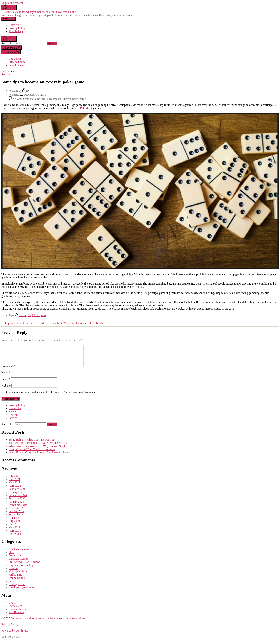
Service (6, 74)
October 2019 (16, 516)
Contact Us (15, 25)
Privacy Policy (17, 28)
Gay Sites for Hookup (21, 569)
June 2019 (14, 528)
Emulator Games (18, 563)
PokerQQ (86, 108)
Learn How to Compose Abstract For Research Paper (39, 457)
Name (6, 377)
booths (22, 315)
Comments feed (18, 613)
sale (43, 315)
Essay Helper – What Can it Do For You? (32, 444)
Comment (8, 370)
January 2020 (16, 506)
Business (14, 416)
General (13, 419)
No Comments (49, 99)
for (29, 315)
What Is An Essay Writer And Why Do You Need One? (40, 450)
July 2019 (14, 525)
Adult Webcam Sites (20, 553)
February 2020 (17, 503)
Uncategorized (17, 589)
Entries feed (15, 610)
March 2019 (16, 538)
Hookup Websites (19, 576)
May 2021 (14, 487)
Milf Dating (15, 579)
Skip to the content (12, 3)
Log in (12, 607)
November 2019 (18, 512)
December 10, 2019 (35, 95)
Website (6, 390)
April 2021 (15, 490)
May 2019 (14, 532)
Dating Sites (16, 560)
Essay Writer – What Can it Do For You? (32, 453)
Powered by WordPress (15, 635)
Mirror (36, 315)
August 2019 (16, 522)
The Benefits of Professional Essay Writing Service (38, 447)
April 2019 (15, 535)
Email (6, 383)
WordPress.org (17, 617)
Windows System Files (22, 592)
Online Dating (17, 582)
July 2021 (14, 480)
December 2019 (18, 509)
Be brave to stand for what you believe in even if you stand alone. (39, 12)
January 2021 (16, 496)
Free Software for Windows (24, 566)
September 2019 (18, 519)
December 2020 (18, 500)
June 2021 (14, 483)
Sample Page (16, 31)
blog (11, 556)
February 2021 (17, 493)
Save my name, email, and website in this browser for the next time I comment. (51, 397)
